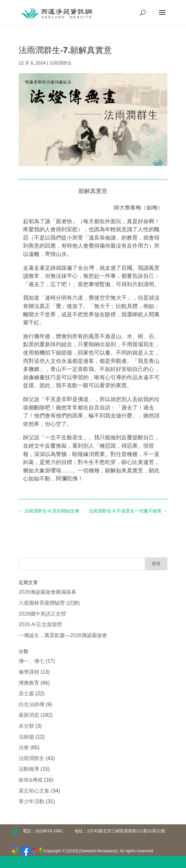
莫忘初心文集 (34, 791)
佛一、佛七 (31, 661)
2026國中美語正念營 (42, 614)
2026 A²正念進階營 (40, 624)
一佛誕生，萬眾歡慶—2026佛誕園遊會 (63, 635)
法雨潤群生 (60, 63)
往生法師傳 (31, 704)
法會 (24, 747)
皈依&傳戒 (31, 780)
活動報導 (29, 769)
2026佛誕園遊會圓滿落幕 (48, 592)
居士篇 (26, 693)
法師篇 (26, 737)
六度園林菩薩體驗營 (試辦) (49, 603)
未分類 (26, 726)
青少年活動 (31, 801)
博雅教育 (29, 683)
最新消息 (29, 715)
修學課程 (29, 672)
